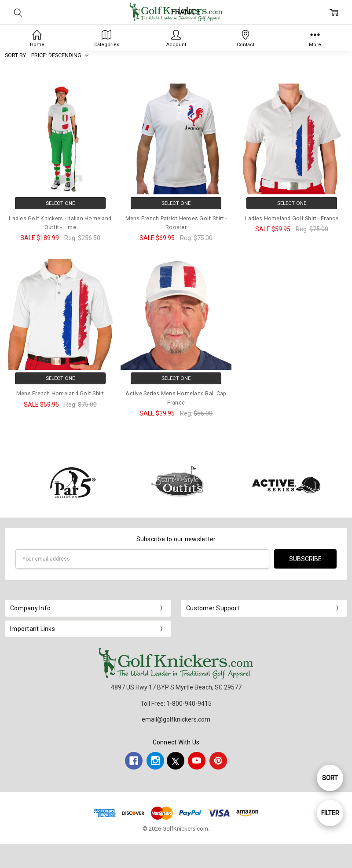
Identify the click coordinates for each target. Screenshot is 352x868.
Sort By (15, 55)
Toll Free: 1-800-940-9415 (176, 704)
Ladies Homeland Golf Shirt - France (292, 218)
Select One (60, 203)
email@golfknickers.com (176, 719)
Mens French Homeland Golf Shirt (60, 393)
